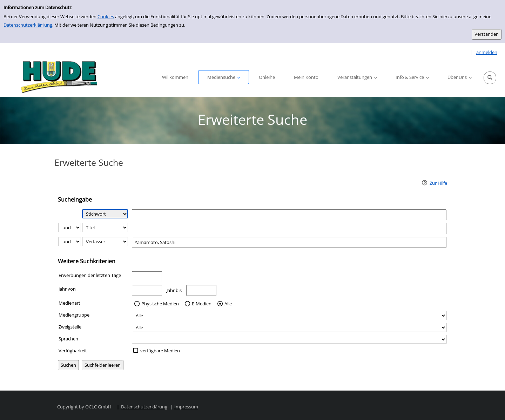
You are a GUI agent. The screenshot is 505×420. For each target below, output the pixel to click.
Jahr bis (174, 290)
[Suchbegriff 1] (289, 215)
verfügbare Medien (160, 351)
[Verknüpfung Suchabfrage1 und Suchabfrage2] (70, 228)
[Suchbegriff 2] (289, 228)
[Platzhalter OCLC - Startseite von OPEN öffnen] (57, 78)
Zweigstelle (70, 327)
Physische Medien (160, 304)
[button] (490, 78)
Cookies (106, 16)
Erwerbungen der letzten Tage (90, 275)
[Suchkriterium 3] (105, 242)
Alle (228, 304)
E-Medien (202, 304)
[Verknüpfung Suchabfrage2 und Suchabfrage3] (70, 242)
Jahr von (67, 289)
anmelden (487, 52)
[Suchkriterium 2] (105, 228)
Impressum (186, 407)
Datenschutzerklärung (144, 407)
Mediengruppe (74, 315)
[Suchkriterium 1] (105, 214)
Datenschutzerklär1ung (28, 25)
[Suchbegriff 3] (289, 242)
